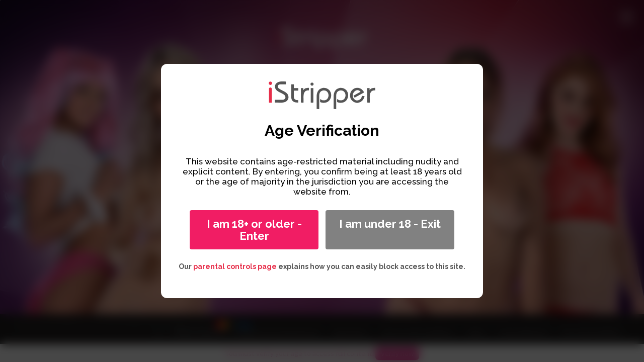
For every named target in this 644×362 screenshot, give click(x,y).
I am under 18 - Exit (390, 224)
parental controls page (235, 266)
